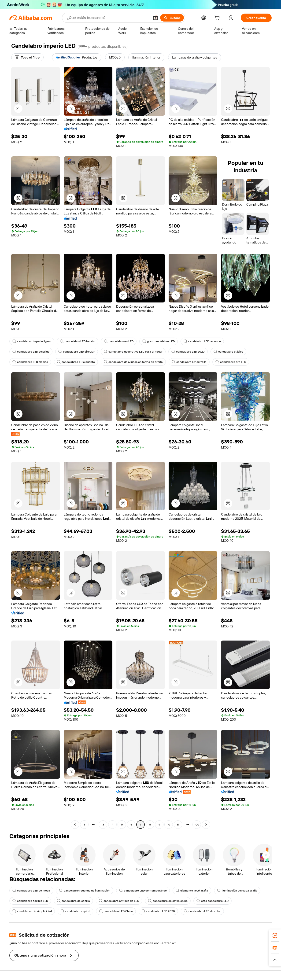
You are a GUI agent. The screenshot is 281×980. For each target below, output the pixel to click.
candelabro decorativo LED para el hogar (133, 352)
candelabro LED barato (78, 341)
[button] (155, 18)
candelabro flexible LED (30, 901)
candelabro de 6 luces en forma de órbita (133, 362)
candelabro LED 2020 (188, 352)
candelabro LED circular (77, 352)
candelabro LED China (116, 911)
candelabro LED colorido (31, 352)
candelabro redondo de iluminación (85, 891)
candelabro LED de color (202, 911)
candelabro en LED (119, 341)
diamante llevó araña (192, 891)
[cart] (218, 18)
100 (197, 825)
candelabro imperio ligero (32, 341)
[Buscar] (172, 18)
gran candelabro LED (159, 341)
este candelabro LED (213, 901)
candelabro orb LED (231, 362)
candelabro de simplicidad (32, 911)
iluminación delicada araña (237, 891)
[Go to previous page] (75, 825)
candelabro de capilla (73, 901)
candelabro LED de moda (31, 891)
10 (169, 825)
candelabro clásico (228, 352)
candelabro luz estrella (189, 362)
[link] (275, 936)
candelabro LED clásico (30, 362)
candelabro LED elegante (76, 362)
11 (178, 825)
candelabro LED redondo (202, 341)
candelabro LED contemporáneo (143, 891)
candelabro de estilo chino (168, 901)
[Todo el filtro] (27, 57)
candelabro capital (75, 911)
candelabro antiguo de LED (119, 901)
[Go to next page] (206, 825)
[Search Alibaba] (108, 18)
